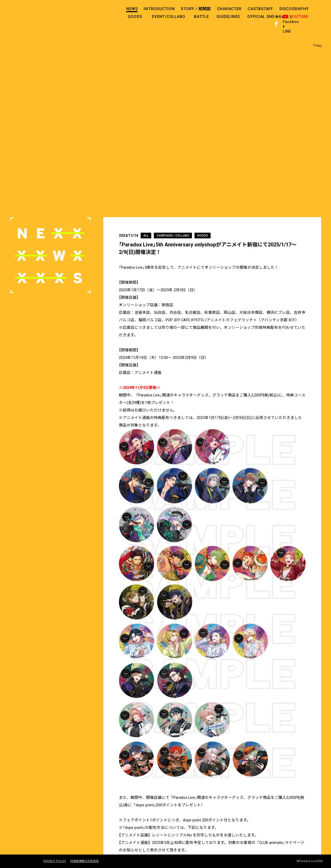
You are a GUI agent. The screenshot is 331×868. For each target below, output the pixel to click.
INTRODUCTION (159, 9)
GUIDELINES (228, 17)
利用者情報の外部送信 (84, 861)
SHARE (320, 13)
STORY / (196, 9)
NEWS (132, 9)
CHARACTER (229, 9)
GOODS (135, 17)
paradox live (31, 14)
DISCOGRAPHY (294, 9)
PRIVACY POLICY (55, 861)
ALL (146, 236)
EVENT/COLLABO (169, 17)
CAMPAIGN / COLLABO (173, 236)
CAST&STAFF (260, 9)
